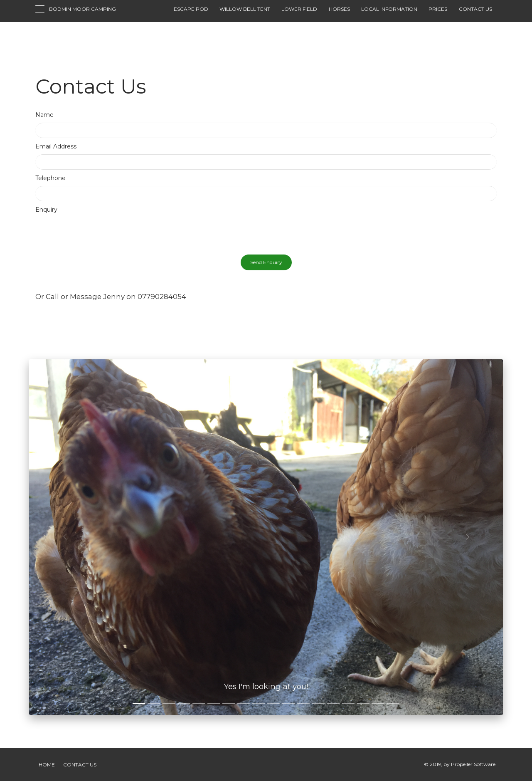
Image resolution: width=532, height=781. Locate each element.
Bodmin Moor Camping (83, 9)
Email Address (56, 146)
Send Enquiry (266, 262)
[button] (65, 537)
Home (47, 765)
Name (44, 115)
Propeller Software (473, 764)
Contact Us (80, 765)
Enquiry (46, 210)
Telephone (50, 178)
